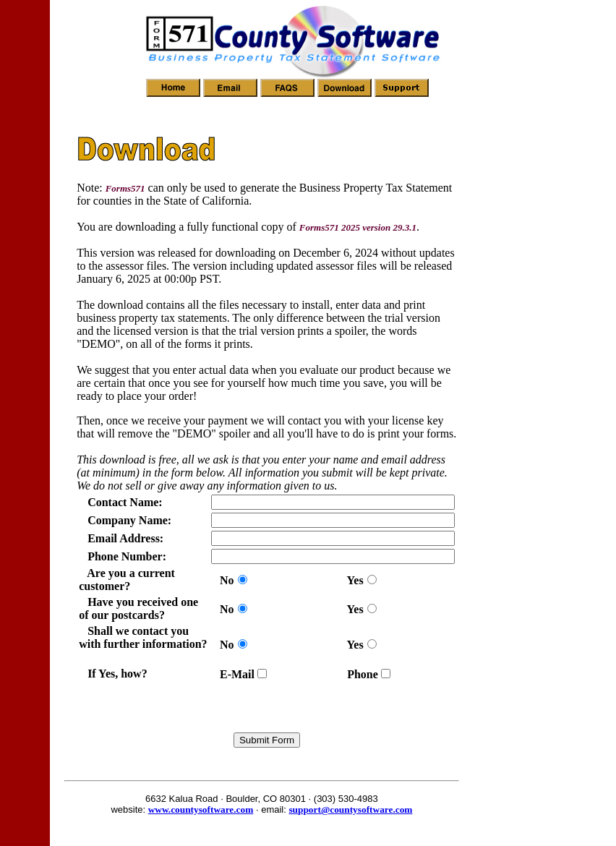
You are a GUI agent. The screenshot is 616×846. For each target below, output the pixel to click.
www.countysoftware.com (201, 809)
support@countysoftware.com (350, 809)
